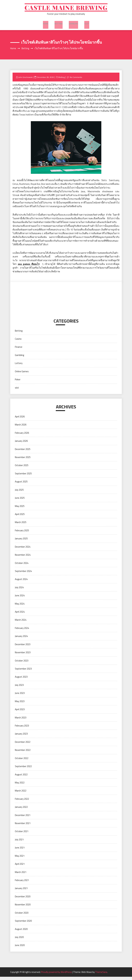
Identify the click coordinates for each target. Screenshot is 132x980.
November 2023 (23, 656)
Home (46, 25)
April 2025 (20, 517)
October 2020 (22, 916)
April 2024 (20, 615)
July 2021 (19, 843)
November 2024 (23, 558)
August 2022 (21, 778)
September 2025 (23, 477)
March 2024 (21, 623)
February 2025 (22, 534)
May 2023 (20, 704)
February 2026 (22, 436)
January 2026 (21, 444)
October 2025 (22, 469)
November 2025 (23, 460)
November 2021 (23, 826)
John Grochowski (26, 80)
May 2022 (20, 786)
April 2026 (20, 420)
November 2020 (23, 908)
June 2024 (20, 599)
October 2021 (22, 835)
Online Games (22, 374)
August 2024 (21, 582)
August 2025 (21, 485)
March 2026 (21, 428)
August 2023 (21, 680)
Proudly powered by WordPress (57, 975)
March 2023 (21, 721)
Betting (59, 25)
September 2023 (23, 672)
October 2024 (22, 566)
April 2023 (20, 713)
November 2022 (23, 753)
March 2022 (21, 794)
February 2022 (22, 802)
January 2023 (21, 737)
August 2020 (21, 932)
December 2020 (23, 900)
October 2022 (22, 761)
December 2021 (23, 818)
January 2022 (21, 810)
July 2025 (19, 493)
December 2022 (23, 745)
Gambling (73, 25)
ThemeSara (101, 975)
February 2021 (22, 883)
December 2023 (23, 648)
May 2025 (20, 509)
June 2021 (20, 851)
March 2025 (21, 525)
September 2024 (23, 574)
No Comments (77, 80)
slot (86, 25)
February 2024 (22, 631)
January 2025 (21, 542)
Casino (18, 342)
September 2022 (23, 770)
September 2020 (23, 924)
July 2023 (19, 688)
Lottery (19, 366)
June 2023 (20, 696)
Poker (18, 383)
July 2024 (19, 591)
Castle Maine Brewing (66, 9)
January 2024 (21, 639)
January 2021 (21, 891)
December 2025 (23, 452)
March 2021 (21, 875)
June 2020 (20, 948)
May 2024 (20, 607)
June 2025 (20, 501)
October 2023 (22, 664)
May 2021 (20, 859)
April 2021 (20, 867)
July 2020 (19, 940)
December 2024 (23, 550)
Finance (19, 350)
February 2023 (22, 729)
